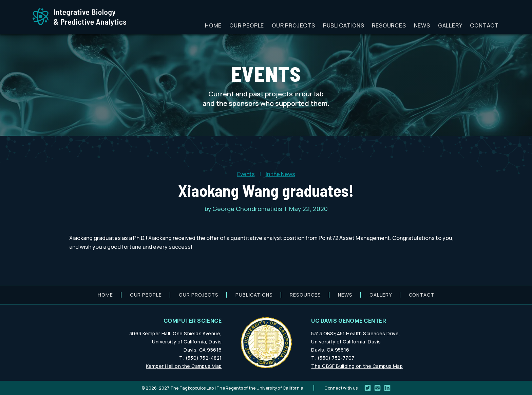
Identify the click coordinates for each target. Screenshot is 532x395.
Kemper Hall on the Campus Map (184, 366)
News (422, 25)
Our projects (293, 25)
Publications (344, 25)
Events (246, 174)
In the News (280, 174)
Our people (247, 25)
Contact (484, 25)
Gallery (450, 25)
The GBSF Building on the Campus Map (357, 366)
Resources (389, 25)
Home (213, 25)
